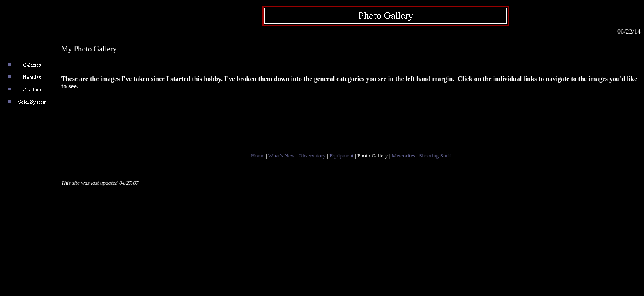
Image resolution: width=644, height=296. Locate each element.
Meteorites (404, 156)
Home (258, 156)
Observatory (312, 156)
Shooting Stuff (435, 156)
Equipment (342, 156)
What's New (282, 156)
